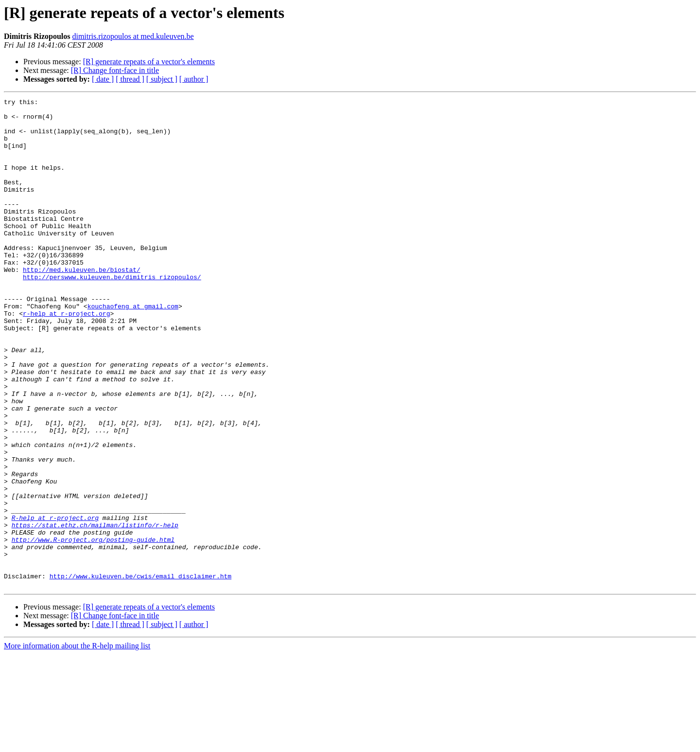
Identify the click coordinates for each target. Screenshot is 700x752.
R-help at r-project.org (55, 602)
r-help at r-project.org (66, 357)
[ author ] (194, 79)
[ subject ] (162, 79)
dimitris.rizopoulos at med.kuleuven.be (133, 36)
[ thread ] (130, 79)
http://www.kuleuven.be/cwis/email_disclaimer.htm (140, 672)
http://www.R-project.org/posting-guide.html (93, 628)
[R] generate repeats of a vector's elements (149, 62)
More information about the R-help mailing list (77, 743)
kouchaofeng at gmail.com (133, 348)
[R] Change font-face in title (115, 70)
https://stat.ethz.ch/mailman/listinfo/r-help (95, 611)
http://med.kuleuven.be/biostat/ (82, 304)
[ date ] (103, 79)
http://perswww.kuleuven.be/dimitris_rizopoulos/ (112, 313)
